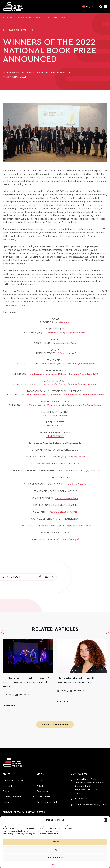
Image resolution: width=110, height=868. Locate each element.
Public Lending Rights (48, 803)
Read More (9, 706)
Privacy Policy (55, 864)
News (12, 18)
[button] (106, 820)
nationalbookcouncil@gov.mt (91, 805)
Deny (55, 850)
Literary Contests (12, 797)
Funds (6, 792)
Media (6, 803)
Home (5, 18)
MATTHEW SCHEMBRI (55, 416)
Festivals (7, 786)
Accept (55, 842)
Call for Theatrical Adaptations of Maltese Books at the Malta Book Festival (26, 683)
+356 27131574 (82, 799)
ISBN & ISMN (43, 797)
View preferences (55, 858)
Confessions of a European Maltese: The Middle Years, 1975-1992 (64, 374)
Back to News (15, 30)
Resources (42, 792)
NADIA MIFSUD (55, 426)
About (40, 781)
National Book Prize (13, 781)
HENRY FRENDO (55, 436)
